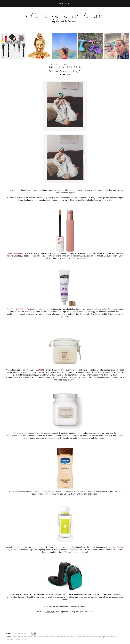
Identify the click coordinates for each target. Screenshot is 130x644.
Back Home (64, 3)
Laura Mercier (76, 622)
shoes (8, 625)
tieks (18, 625)
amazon (15, 622)
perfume (106, 622)
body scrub (28, 622)
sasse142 (113, 622)
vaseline (23, 625)
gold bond (59, 622)
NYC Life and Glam (64, 15)
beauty (21, 622)
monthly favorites (88, 622)
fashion (45, 622)
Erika (40, 622)
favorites (52, 622)
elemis (35, 622)
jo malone (67, 622)
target (13, 625)
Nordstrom (99, 622)
